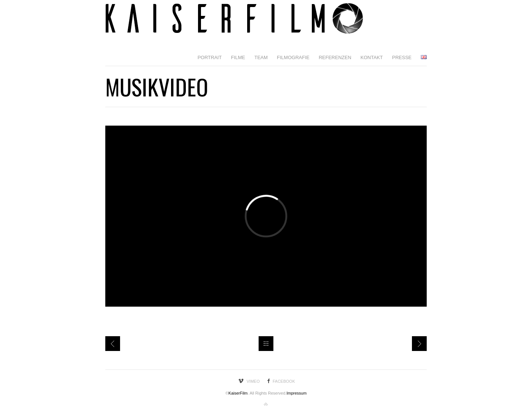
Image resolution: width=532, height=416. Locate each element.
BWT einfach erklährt (419, 344)
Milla (113, 344)
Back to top (266, 405)
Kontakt (372, 57)
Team (261, 57)
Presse (402, 57)
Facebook (284, 381)
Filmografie (293, 57)
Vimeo (253, 381)
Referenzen (335, 57)
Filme (238, 57)
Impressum (296, 393)
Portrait (210, 57)
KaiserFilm (238, 393)
